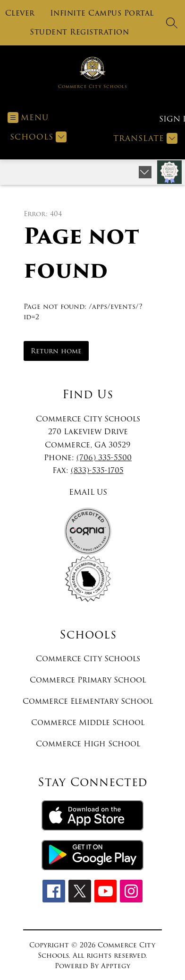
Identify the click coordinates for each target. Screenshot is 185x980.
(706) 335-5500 (104, 458)
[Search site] (172, 23)
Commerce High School (88, 744)
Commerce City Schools (88, 659)
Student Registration (79, 32)
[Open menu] (28, 118)
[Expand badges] (145, 172)
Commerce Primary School (88, 680)
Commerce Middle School (88, 722)
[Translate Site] (144, 138)
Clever (20, 13)
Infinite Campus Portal (102, 13)
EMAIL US (88, 492)
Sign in (168, 119)
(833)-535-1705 (97, 470)
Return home (56, 351)
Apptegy (116, 966)
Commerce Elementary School (88, 701)
